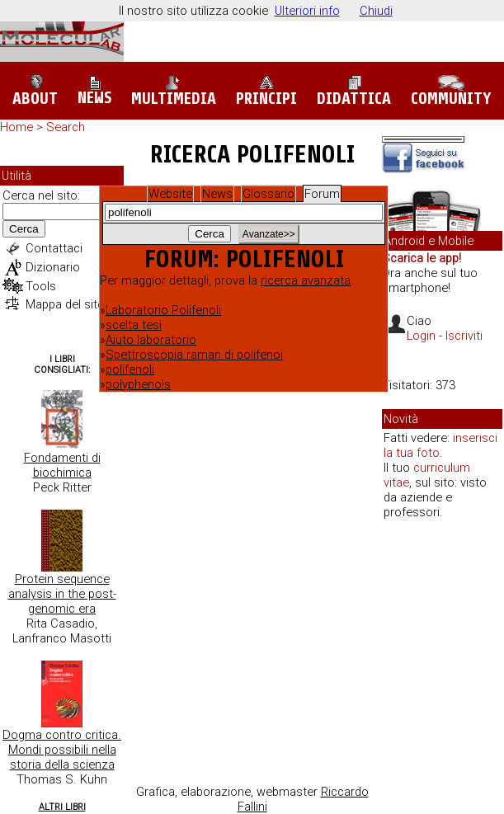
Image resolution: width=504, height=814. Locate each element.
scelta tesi (134, 325)
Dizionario (53, 267)
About (35, 91)
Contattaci (54, 248)
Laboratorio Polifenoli (163, 310)
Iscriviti (464, 336)
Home (16, 127)
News (94, 92)
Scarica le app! (422, 258)
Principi (266, 91)
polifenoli (130, 369)
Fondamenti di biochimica (62, 465)
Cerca (24, 229)
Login (421, 336)
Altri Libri (62, 807)
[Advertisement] (442, 589)
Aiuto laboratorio (151, 340)
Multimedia (174, 91)
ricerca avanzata (306, 280)
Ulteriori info (307, 11)
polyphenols (138, 384)
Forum (322, 194)
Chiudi (376, 11)
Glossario (268, 194)
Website (170, 194)
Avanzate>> (269, 234)
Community (451, 92)
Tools (41, 286)
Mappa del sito (65, 304)
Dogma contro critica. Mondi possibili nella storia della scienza (62, 750)
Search (66, 127)
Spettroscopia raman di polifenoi (194, 355)
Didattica (354, 91)
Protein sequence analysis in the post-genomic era (62, 594)
